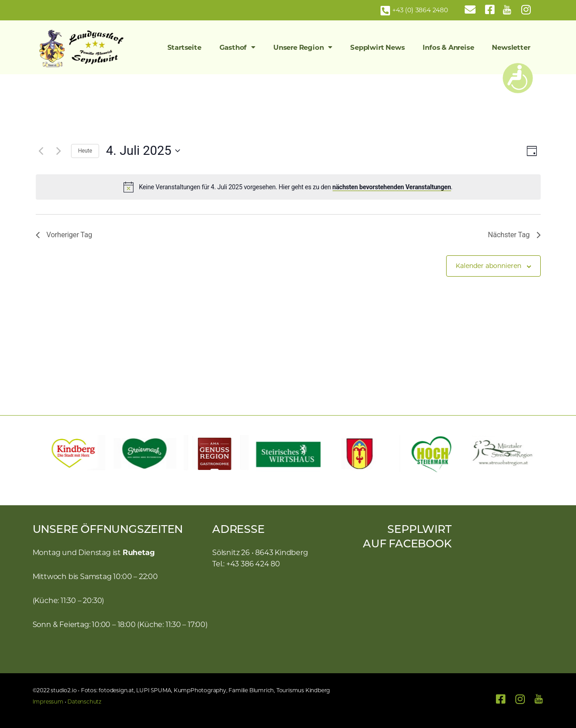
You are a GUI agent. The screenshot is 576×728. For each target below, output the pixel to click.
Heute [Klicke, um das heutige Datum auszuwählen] (85, 151)
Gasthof (237, 47)
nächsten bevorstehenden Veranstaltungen (392, 187)
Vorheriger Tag (64, 235)
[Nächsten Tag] (59, 151)
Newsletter (511, 47)
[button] (44, 454)
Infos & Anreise (448, 47)
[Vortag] (41, 151)
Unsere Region (303, 47)
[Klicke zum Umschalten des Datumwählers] (143, 151)
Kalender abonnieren (488, 266)
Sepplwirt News (377, 47)
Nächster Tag (514, 235)
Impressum (48, 702)
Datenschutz (84, 702)
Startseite (184, 47)
